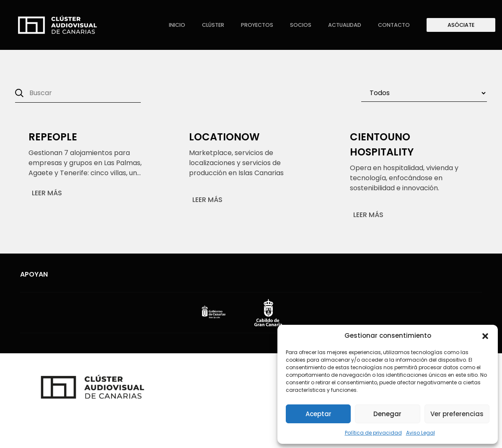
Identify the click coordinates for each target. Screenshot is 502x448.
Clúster (213, 25)
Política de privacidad (373, 433)
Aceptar (318, 414)
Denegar (387, 414)
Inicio (177, 25)
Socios (301, 25)
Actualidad (345, 25)
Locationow (224, 137)
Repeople (53, 137)
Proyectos (257, 25)
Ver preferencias (457, 414)
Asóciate (461, 25)
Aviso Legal (420, 433)
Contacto (394, 25)
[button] (485, 336)
